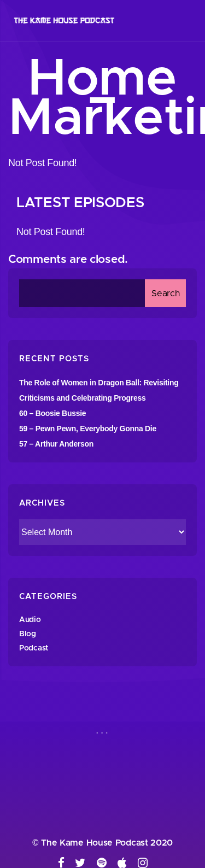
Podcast (34, 648)
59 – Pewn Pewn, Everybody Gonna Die (88, 429)
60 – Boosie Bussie (52, 413)
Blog (28, 634)
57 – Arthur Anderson (56, 444)
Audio (30, 620)
